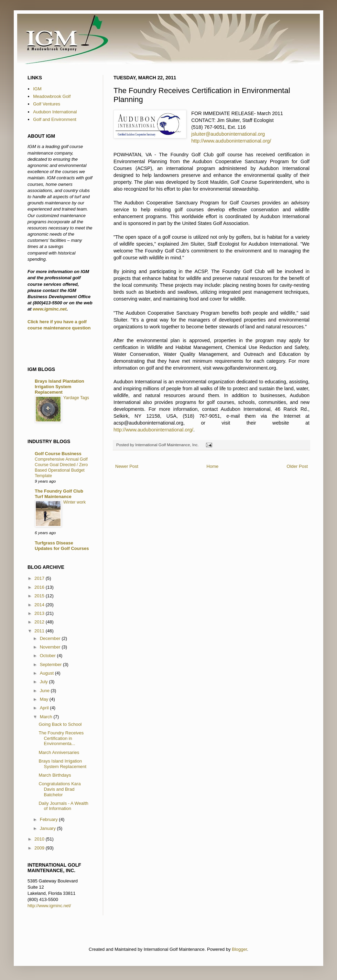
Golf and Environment (55, 119)
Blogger (239, 949)
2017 (40, 578)
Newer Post (127, 466)
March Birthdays (55, 775)
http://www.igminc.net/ (49, 906)
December (51, 638)
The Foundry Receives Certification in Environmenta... (61, 738)
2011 (40, 631)
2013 (40, 613)
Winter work (74, 502)
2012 (40, 622)
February (50, 819)
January (48, 828)
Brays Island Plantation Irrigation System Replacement (59, 387)
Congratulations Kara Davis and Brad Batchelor (59, 789)
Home (213, 466)
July (45, 682)
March (47, 717)
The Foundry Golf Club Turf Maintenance (59, 494)
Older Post (297, 466)
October (48, 656)
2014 (40, 605)
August (47, 673)
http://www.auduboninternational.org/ (231, 141)
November (51, 647)
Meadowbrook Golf (52, 96)
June (45, 691)
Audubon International (55, 112)
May (45, 699)
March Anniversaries (59, 752)
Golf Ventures (47, 104)
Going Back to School (60, 724)
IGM (37, 89)
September (51, 664)
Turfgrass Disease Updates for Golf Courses (62, 546)
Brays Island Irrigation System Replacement (62, 764)
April (45, 708)
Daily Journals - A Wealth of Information (63, 806)
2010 (40, 839)
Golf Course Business (58, 454)
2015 (40, 596)
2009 (40, 848)
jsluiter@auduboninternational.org (228, 134)
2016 (40, 587)
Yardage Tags (76, 398)
